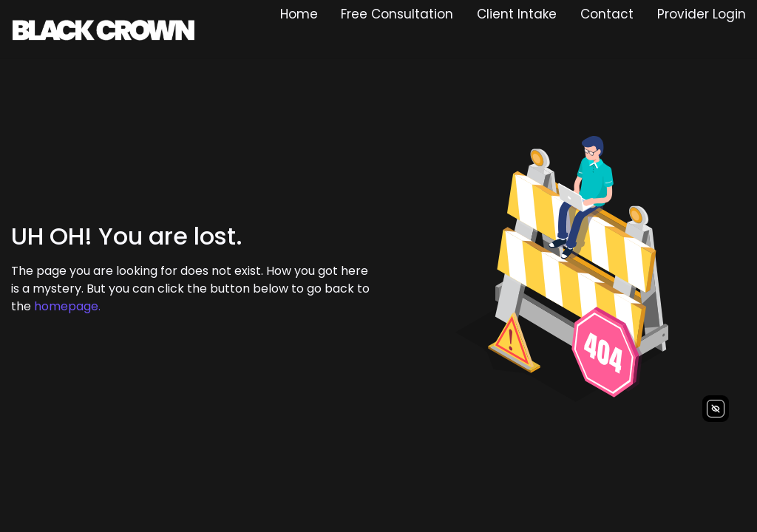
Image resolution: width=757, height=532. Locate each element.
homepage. (67, 306)
